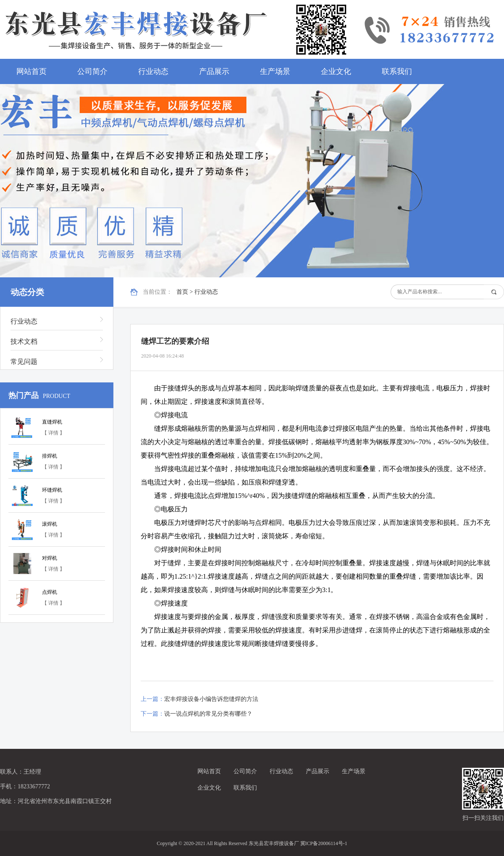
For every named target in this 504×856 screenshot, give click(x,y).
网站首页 (31, 71)
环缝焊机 (52, 490)
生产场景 (275, 71)
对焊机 (50, 558)
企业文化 (336, 71)
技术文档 (24, 341)
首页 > (185, 292)
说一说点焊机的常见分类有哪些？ (208, 714)
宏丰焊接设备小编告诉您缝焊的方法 (211, 699)
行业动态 (153, 71)
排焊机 (50, 456)
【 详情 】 (53, 433)
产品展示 (214, 71)
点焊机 (50, 592)
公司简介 (92, 71)
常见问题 (24, 362)
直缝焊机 (52, 422)
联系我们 (397, 71)
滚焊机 (50, 524)
